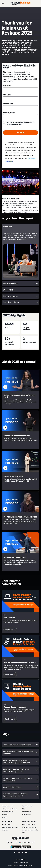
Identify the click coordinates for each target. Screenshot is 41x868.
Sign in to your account (29, 827)
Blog (24, 809)
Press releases (27, 814)
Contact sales (6, 824)
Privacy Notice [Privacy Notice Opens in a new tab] (20, 859)
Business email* (9, 104)
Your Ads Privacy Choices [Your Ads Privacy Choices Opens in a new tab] (21, 862)
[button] (20, 380)
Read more (10, 630)
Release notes (27, 812)
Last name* (7, 95)
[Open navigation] (3, 3)
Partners (5, 814)
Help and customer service (10, 827)
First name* (7, 86)
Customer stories (8, 812)
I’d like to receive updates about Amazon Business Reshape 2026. (20, 123)
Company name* (9, 113)
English (12, 842)
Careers (5, 817)
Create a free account (29, 824)
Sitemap (5, 830)
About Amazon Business (10, 809)
